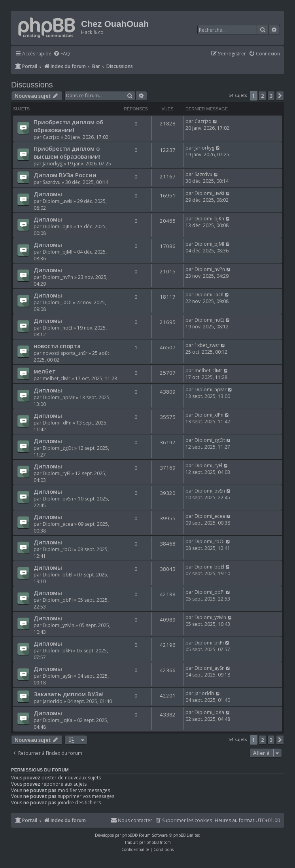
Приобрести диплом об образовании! (68, 126)
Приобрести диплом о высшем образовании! (67, 152)
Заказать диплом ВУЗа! (69, 694)
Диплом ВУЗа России (65, 175)
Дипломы (48, 194)
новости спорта (57, 346)
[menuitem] (62, 54)
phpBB (128, 835)
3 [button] (271, 96)
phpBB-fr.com (159, 842)
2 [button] (262, 96)
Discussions (32, 85)
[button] (280, 96)
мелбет (45, 371)
